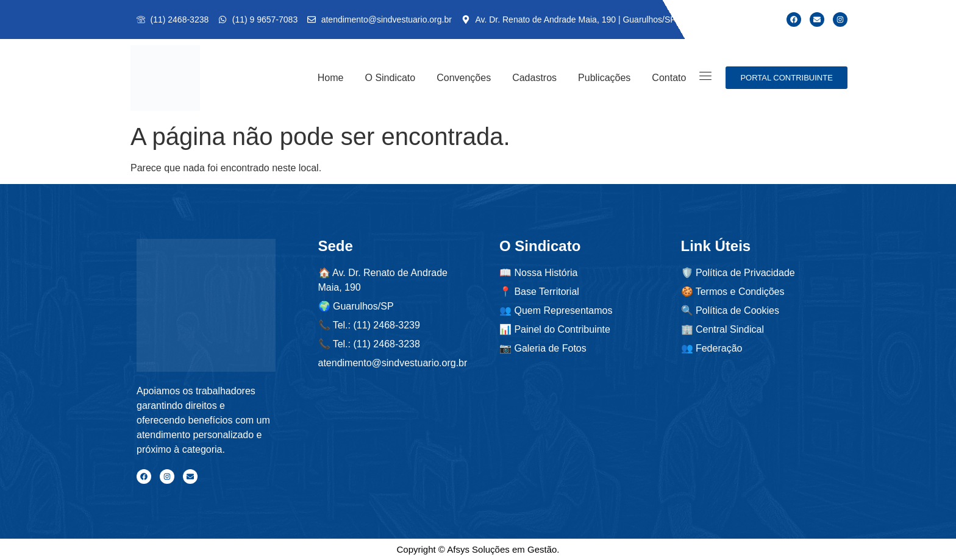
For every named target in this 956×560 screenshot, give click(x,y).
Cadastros (534, 78)
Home (331, 78)
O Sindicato (390, 78)
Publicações (604, 78)
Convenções (464, 78)
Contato (669, 78)
